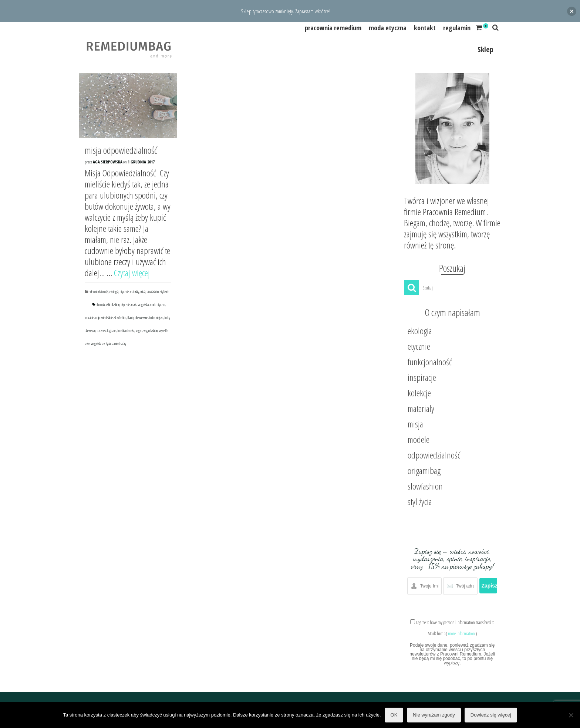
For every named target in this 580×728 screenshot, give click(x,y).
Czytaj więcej (132, 273)
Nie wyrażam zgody (434, 715)
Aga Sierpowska (108, 162)
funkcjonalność (430, 362)
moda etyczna (158, 305)
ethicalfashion (113, 305)
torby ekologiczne (107, 331)
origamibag (424, 470)
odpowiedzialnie (104, 318)
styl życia (165, 292)
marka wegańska (140, 305)
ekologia (114, 292)
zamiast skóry (119, 343)
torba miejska (156, 318)
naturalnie (89, 318)
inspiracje (422, 377)
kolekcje (419, 393)
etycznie (124, 292)
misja (143, 292)
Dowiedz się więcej (491, 715)
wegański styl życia (101, 343)
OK (394, 715)
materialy (135, 292)
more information (461, 634)
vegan (139, 331)
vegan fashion (151, 331)
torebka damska (126, 331)
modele (419, 439)
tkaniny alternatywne (138, 318)
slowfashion (153, 292)
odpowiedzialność (98, 292)
